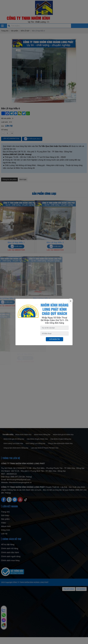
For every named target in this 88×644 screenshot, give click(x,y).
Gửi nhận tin (54, 339)
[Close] (71, 301)
